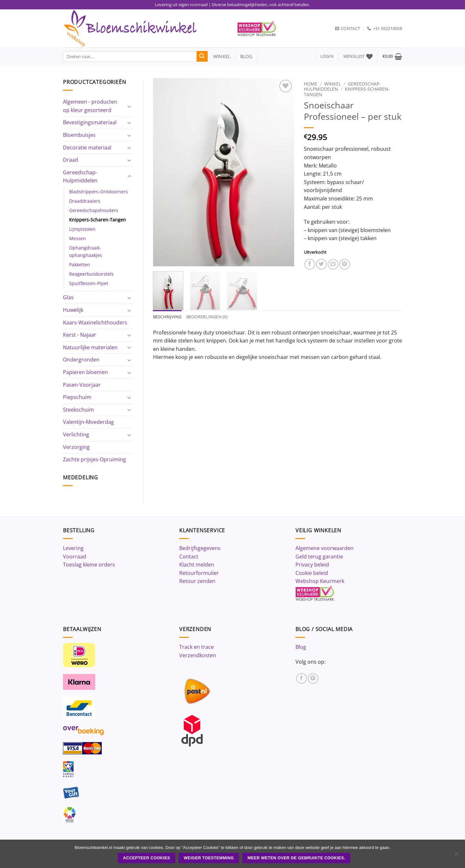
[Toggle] (129, 106)
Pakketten (80, 265)
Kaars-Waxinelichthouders (95, 322)
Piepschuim (77, 397)
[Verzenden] (202, 56)
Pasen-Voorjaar (82, 385)
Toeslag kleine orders (89, 565)
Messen (77, 238)
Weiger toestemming (209, 858)
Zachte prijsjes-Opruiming (94, 459)
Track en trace (196, 647)
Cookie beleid (312, 573)
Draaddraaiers (85, 201)
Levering (73, 548)
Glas (68, 297)
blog (246, 56)
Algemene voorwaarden (325, 548)
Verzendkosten (198, 655)
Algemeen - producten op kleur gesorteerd (90, 106)
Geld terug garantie (319, 557)
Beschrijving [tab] (167, 317)
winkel (219, 56)
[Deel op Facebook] (310, 264)
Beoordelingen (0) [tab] (207, 317)
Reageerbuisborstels (91, 274)
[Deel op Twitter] (321, 264)
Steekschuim (78, 410)
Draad (71, 160)
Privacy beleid (312, 565)
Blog (301, 647)
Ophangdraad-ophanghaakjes (86, 251)
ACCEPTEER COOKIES (147, 858)
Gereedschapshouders (94, 210)
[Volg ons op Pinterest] (313, 678)
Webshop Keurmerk (320, 581)
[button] (327, 56)
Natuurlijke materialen (90, 347)
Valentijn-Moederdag (88, 422)
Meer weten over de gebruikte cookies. (296, 858)
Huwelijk (73, 310)
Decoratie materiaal (87, 148)
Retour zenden (197, 581)
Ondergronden (81, 360)
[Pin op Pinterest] (345, 264)
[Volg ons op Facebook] (301, 678)
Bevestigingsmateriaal (90, 122)
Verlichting (76, 434)
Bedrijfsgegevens (200, 548)
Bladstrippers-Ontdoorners (98, 192)
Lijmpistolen (82, 229)
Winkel (333, 84)
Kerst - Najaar (80, 335)
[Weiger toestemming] (456, 856)
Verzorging (76, 447)
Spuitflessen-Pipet (89, 283)
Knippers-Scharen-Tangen (98, 220)
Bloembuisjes (79, 135)
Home (311, 84)
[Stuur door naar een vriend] (333, 264)
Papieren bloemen (85, 372)
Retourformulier (199, 573)
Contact (189, 557)
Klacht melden (197, 565)
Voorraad (75, 557)
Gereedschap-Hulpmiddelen (80, 177)
